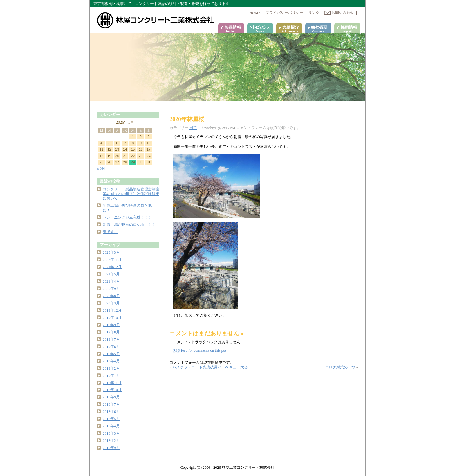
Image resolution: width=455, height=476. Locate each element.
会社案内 (318, 28)
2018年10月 (112, 390)
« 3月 (101, 168)
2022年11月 (112, 260)
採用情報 (347, 28)
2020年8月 (111, 296)
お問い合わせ (339, 13)
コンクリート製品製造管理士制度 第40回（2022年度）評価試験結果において (133, 194)
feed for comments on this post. (201, 350)
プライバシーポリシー (284, 13)
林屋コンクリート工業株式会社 (156, 20)
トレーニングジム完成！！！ (127, 217)
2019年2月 (111, 368)
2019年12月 (112, 310)
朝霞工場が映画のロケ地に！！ (129, 225)
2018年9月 (111, 397)
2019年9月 (111, 325)
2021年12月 (112, 267)
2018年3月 (111, 433)
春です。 (110, 232)
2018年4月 (111, 426)
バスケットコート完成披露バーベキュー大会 (210, 367)
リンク (314, 13)
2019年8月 (111, 332)
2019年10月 (112, 318)
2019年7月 (111, 339)
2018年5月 (111, 419)
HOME (255, 13)
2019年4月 (111, 361)
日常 (193, 128)
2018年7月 (111, 404)
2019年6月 (111, 347)
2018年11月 (112, 383)
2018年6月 (111, 411)
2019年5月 (111, 354)
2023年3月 (111, 252)
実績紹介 (289, 28)
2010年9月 (111, 448)
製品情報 (231, 28)
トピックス (260, 28)
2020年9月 (111, 289)
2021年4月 (111, 281)
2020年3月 (111, 303)
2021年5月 (111, 274)
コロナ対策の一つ (340, 367)
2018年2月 (111, 440)
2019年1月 (111, 376)
